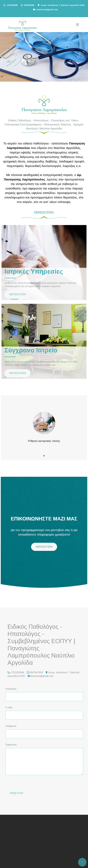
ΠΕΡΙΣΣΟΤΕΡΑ (17, 294)
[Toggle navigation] (77, 25)
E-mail (9, 707)
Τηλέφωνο (11, 726)
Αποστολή (16, 781)
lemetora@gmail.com (47, 10)
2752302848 (12, 5)
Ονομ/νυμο (11, 689)
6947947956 (29, 5)
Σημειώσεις (11, 745)
